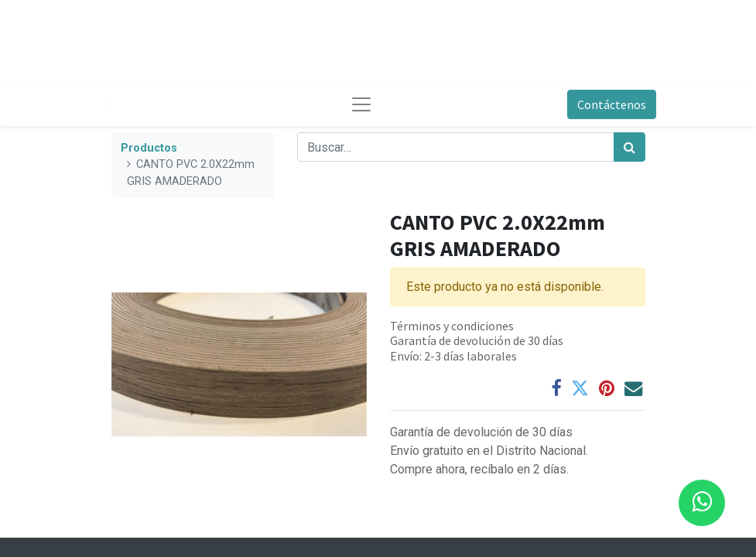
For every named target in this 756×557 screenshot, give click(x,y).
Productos (149, 148)
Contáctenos (612, 104)
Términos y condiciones (452, 326)
